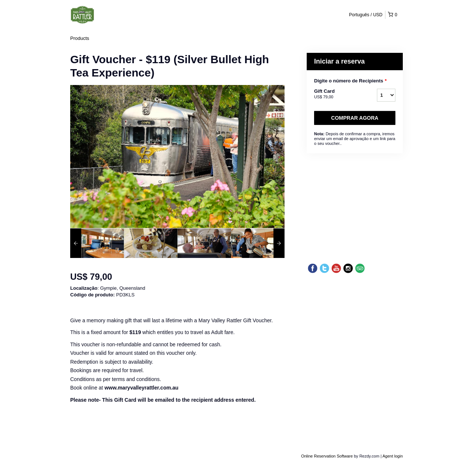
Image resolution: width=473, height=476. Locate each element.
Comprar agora (355, 118)
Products (80, 38)
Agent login (393, 456)
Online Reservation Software (327, 456)
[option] (97, 243)
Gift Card (336, 94)
